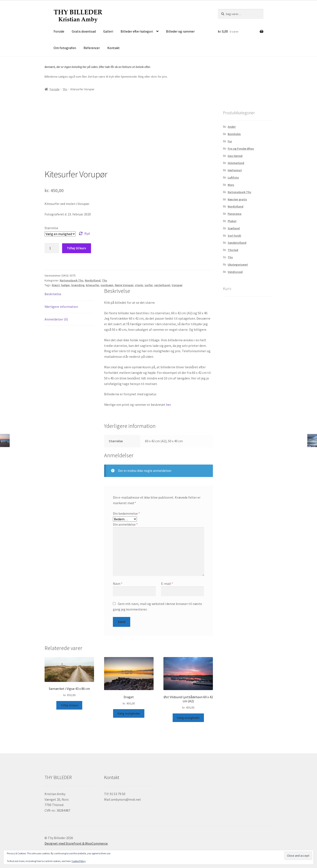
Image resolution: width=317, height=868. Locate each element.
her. (169, 405)
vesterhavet (162, 285)
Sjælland (234, 228)
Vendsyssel (235, 272)
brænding (78, 285)
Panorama (235, 214)
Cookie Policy (79, 861)
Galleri (108, 31)
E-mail (167, 584)
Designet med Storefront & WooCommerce (76, 843)
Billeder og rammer (180, 31)
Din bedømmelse (126, 513)
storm (139, 285)
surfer (149, 285)
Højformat (235, 170)
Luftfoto (233, 178)
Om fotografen (65, 48)
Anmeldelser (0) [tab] (56, 319)
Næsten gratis (237, 199)
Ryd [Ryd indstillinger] (87, 233)
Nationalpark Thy (72, 280)
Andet (232, 127)
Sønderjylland (237, 243)
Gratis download (84, 31)
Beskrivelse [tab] (53, 294)
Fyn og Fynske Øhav (241, 149)
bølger (66, 285)
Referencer (92, 48)
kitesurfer (93, 285)
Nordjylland (93, 280)
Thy (65, 89)
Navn (118, 584)
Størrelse (51, 228)
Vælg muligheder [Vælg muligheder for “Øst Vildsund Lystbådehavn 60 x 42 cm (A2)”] (188, 718)
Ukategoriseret (238, 265)
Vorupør (177, 285)
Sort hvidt (234, 236)
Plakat (232, 221)
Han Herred (235, 156)
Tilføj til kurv (76, 248)
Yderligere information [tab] (61, 307)
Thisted (233, 250)
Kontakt (114, 48)
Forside (59, 31)
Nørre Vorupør (124, 285)
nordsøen (107, 285)
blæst (56, 285)
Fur (230, 141)
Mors (231, 185)
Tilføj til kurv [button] (69, 705)
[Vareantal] (52, 248)
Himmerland (236, 163)
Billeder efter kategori (137, 31)
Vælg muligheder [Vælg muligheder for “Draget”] (129, 713)
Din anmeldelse (125, 524)
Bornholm (234, 134)
